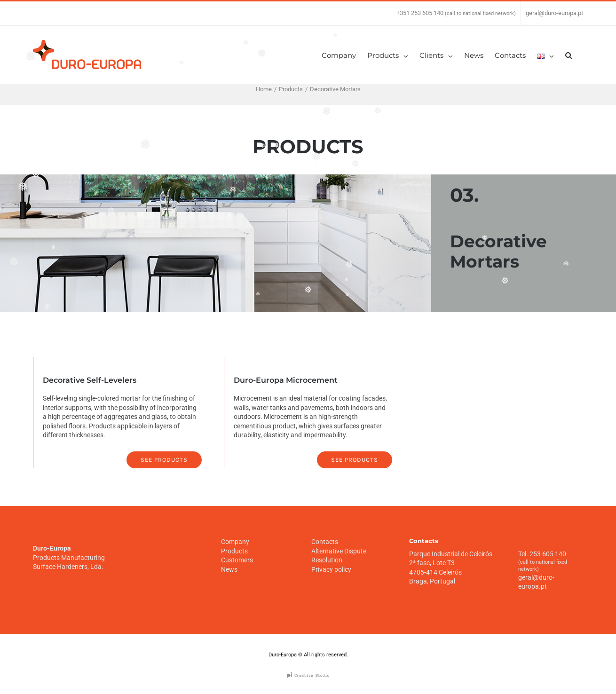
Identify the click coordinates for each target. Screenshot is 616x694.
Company (235, 541)
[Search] (569, 55)
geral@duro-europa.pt (554, 13)
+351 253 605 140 (420, 13)
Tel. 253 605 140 (542, 553)
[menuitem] (344, 55)
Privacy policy (331, 569)
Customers (237, 560)
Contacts (325, 541)
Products (234, 551)
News (229, 569)
